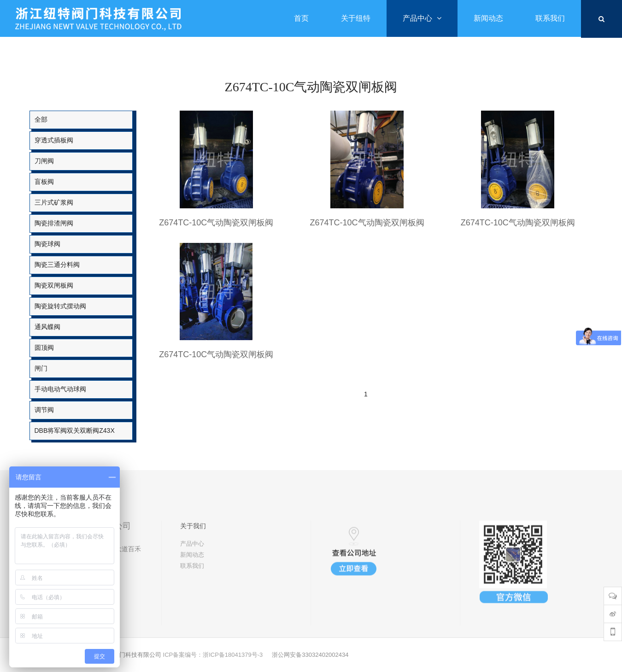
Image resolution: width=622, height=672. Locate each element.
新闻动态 (192, 594)
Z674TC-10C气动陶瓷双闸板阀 (216, 223)
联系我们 (192, 605)
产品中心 (192, 583)
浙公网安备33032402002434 (310, 655)
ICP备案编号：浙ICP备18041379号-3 (213, 655)
